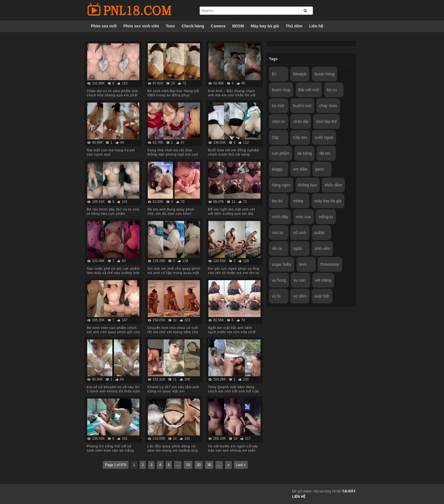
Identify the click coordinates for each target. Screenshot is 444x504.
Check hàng (193, 26)
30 (209, 465)
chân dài (301, 122)
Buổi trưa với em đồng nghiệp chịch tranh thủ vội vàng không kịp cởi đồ (233, 154)
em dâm (300, 169)
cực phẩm (281, 153)
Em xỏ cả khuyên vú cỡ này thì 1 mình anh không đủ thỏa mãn (113, 389)
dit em (325, 153)
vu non (300, 280)
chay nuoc (328, 106)
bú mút (278, 106)
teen (303, 264)
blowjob (300, 74)
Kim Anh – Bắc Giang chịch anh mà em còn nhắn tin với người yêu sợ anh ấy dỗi (232, 95)
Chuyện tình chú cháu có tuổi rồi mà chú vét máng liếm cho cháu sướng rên (173, 332)
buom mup (281, 90)
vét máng (323, 280)
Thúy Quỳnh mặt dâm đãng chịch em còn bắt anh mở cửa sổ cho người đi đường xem (233, 391)
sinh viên (322, 248)
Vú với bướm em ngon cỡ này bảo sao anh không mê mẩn (233, 448)
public (320, 233)
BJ (274, 74)
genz (319, 169)
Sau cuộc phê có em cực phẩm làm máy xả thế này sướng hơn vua (113, 273)
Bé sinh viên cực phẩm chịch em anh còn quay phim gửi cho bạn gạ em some (113, 332)
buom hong (325, 74)
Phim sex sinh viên (141, 26)
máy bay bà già (328, 201)
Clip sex (300, 137)
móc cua (303, 217)
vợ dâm (300, 296)
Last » (241, 465)
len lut (277, 201)
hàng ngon (281, 185)
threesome (330, 264)
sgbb (297, 248)
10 (188, 465)
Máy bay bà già (265, 26)
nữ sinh (300, 233)
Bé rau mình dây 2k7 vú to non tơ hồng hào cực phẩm (113, 211)
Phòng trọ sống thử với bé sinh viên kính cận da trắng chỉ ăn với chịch (110, 450)
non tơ (277, 233)
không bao (308, 185)
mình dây (280, 217)
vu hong (279, 280)
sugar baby (282, 264)
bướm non (302, 106)
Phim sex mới (104, 26)
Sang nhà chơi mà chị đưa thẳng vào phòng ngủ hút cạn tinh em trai (173, 154)
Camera (218, 26)
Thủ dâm (294, 26)
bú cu (332, 90)
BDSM (238, 26)
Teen (170, 26)
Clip (275, 137)
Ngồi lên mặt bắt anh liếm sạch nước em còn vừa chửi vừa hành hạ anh (232, 332)
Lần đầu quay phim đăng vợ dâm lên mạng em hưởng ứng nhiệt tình (172, 450)
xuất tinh (322, 296)
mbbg (298, 201)
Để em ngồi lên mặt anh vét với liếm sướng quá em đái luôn (231, 214)
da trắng (304, 153)
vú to (276, 296)
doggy (277, 169)
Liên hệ (316, 26)
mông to (326, 217)
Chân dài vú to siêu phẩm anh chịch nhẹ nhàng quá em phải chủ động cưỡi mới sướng (112, 95)
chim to (278, 122)
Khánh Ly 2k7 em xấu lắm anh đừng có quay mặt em (173, 389)
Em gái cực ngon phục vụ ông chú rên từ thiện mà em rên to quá (233, 273)
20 (199, 465)
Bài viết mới (309, 90)
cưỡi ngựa (324, 137)
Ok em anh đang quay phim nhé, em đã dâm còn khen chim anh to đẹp (171, 214)
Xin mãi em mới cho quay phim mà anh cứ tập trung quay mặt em (174, 273)
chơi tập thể (326, 122)
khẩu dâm (333, 185)
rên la (277, 248)
